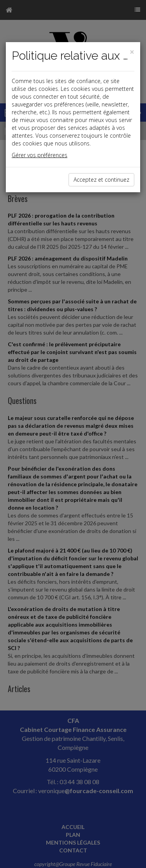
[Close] (132, 52)
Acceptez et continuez (101, 180)
